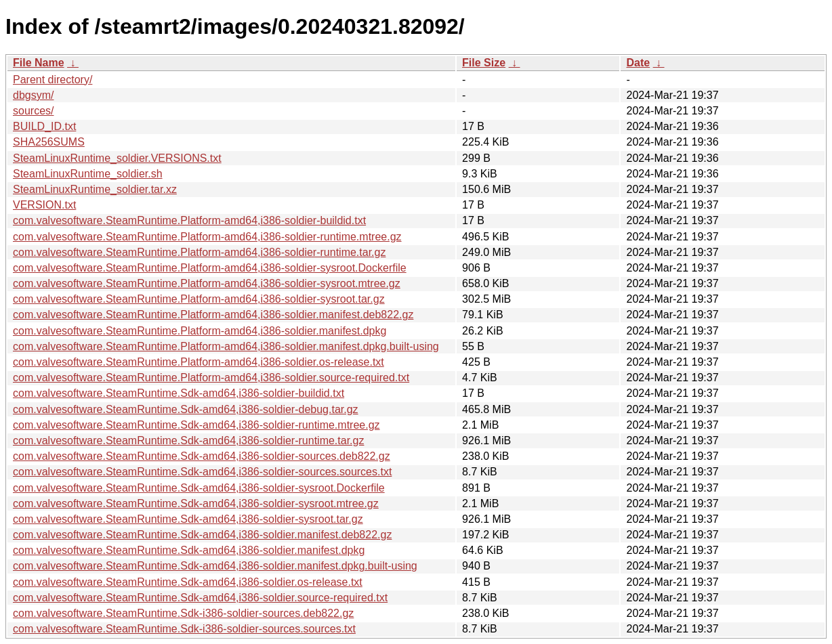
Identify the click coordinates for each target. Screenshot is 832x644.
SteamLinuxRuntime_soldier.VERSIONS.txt (117, 158)
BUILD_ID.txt (44, 126)
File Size (484, 63)
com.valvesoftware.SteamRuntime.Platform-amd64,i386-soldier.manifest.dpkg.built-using (226, 346)
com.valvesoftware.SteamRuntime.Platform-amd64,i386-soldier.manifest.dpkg (200, 331)
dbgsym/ (33, 95)
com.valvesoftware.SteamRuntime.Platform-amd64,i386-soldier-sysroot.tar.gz (199, 299)
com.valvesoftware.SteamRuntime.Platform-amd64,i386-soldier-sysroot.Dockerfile (210, 268)
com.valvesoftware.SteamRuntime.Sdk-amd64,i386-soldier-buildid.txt (179, 393)
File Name (39, 63)
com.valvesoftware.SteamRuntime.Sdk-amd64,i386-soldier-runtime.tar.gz (188, 441)
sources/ (33, 111)
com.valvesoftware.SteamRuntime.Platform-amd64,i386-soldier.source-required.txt (211, 378)
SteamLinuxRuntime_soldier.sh (88, 174)
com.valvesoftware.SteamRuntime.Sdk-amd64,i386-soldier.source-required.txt (200, 598)
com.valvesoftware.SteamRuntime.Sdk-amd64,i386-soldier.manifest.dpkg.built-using (215, 566)
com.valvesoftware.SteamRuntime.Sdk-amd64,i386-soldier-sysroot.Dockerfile (199, 488)
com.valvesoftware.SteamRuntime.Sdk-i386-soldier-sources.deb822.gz (183, 613)
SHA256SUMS (49, 142)
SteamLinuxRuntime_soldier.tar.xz (95, 189)
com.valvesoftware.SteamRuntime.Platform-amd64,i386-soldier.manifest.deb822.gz (213, 315)
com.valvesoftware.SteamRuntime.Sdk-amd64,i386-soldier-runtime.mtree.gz (196, 425)
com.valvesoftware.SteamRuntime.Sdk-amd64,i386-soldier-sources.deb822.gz (202, 456)
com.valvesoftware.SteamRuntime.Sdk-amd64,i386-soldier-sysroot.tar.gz (188, 519)
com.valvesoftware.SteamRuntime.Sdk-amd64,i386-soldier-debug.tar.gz (186, 409)
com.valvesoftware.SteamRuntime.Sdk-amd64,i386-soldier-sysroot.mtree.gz (196, 503)
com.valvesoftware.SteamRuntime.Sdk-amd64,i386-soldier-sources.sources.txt (202, 472)
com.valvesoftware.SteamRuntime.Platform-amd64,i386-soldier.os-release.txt (199, 362)
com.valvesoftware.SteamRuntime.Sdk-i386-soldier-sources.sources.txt (184, 629)
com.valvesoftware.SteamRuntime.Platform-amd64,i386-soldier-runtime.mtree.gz (207, 237)
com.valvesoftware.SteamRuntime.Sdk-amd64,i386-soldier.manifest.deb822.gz (202, 535)
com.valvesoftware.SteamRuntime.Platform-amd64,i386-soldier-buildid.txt (189, 220)
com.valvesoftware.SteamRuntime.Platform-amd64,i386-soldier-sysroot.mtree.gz (207, 283)
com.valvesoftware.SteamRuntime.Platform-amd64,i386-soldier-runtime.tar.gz (199, 252)
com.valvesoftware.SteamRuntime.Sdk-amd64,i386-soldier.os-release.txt (188, 582)
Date (638, 63)
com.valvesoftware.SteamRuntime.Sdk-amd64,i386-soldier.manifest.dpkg (189, 550)
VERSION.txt (44, 205)
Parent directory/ (53, 80)
